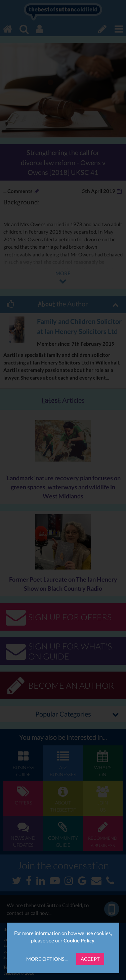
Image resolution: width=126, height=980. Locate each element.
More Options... (47, 959)
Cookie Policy (79, 940)
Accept (90, 959)
